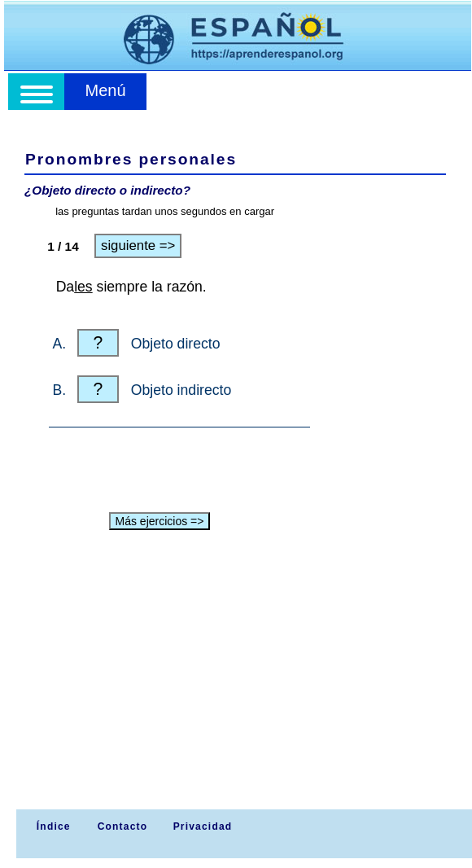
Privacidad (203, 826)
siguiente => (138, 245)
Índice (51, 826)
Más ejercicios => (160, 521)
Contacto (123, 826)
